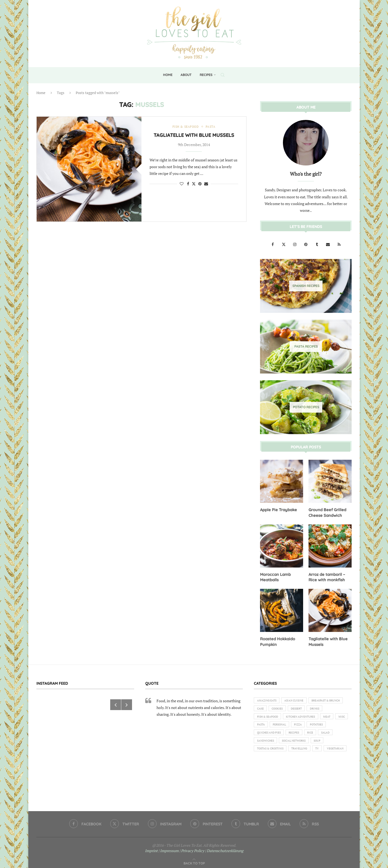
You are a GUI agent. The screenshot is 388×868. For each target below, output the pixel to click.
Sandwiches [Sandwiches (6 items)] (267, 754)
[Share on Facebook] (188, 184)
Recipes (206, 75)
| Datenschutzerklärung (224, 848)
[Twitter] (284, 244)
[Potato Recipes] (306, 407)
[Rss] (339, 244)
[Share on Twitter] (194, 184)
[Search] (223, 75)
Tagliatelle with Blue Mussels (194, 136)
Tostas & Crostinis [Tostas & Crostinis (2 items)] (273, 763)
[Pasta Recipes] (306, 346)
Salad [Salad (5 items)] (334, 745)
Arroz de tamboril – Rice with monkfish (326, 576)
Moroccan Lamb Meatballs (275, 576)
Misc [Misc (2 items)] (320, 726)
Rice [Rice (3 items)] (317, 745)
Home (168, 75)
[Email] (328, 244)
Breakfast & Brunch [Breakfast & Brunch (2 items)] (274, 708)
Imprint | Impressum (162, 848)
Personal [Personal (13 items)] (265, 735)
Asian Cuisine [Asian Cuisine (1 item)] (299, 698)
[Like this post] (182, 184)
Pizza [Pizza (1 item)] (286, 735)
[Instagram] (295, 244)
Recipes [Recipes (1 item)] (299, 745)
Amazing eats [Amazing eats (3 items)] (268, 698)
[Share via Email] (206, 184)
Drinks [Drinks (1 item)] (284, 717)
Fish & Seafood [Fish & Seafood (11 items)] (311, 717)
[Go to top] (194, 860)
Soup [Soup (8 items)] (326, 754)
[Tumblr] (317, 244)
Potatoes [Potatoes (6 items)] (307, 735)
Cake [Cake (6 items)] (303, 708)
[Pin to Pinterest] (200, 184)
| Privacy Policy (192, 848)
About (186, 75)
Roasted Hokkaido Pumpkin (277, 640)
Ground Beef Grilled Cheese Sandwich (326, 512)
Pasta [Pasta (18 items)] (337, 726)
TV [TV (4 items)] (326, 763)
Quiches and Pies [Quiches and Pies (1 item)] (271, 745)
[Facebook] (273, 244)
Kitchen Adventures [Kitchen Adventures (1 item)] (274, 726)
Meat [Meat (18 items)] (303, 726)
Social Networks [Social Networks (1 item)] (299, 754)
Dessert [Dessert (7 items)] (263, 717)
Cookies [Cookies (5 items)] (322, 708)
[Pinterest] (306, 244)
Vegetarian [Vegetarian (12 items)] (267, 772)
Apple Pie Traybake (278, 509)
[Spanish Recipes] (306, 286)
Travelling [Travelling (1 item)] (306, 763)
